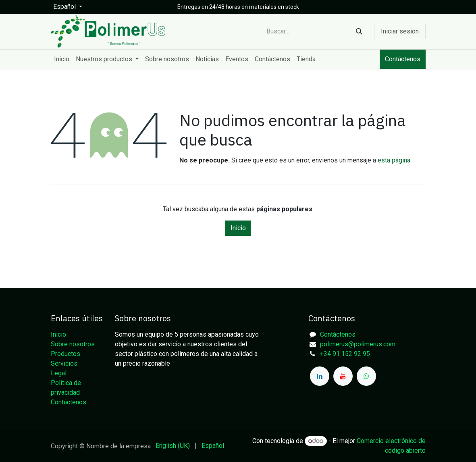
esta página (394, 160)
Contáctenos (403, 59)
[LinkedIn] (320, 376)
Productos (65, 354)
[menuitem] (62, 59)
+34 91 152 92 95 (345, 354)
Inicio (238, 228)
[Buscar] (359, 32)
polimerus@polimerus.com (358, 344)
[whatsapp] (366, 376)
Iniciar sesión (400, 31)
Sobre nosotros (73, 344)
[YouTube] (343, 376)
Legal (59, 373)
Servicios (64, 363)
